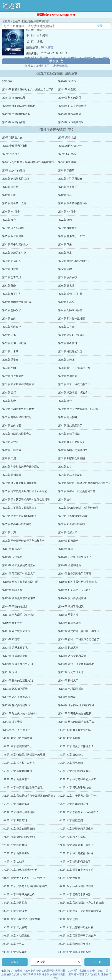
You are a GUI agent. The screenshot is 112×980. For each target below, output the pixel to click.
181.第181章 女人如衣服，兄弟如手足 (24, 878)
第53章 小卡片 (10, 351)
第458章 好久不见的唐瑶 (72, 106)
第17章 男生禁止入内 (14, 203)
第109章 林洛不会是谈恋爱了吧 (20, 582)
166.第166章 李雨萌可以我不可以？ (78, 812)
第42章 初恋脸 (66, 302)
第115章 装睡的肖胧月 (15, 606)
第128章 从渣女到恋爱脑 (72, 656)
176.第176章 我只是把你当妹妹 (76, 853)
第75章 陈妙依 (10, 442)
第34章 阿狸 (65, 269)
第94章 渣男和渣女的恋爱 (73, 516)
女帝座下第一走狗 (25, 971)
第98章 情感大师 (68, 532)
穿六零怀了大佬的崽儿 (87, 974)
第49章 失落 (9, 335)
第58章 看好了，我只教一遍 (74, 368)
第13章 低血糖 (10, 187)
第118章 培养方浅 (68, 615)
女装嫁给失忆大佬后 (62, 974)
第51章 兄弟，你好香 (14, 343)
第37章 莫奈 (9, 286)
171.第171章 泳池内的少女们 (18, 837)
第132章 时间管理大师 (71, 672)
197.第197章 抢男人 (13, 944)
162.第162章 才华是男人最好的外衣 (78, 796)
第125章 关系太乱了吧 (15, 648)
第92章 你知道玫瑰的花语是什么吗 (78, 508)
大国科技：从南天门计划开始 (72, 971)
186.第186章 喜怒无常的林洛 (74, 894)
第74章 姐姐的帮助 (69, 434)
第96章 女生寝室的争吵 (72, 524)
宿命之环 (45, 58)
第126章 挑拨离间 (68, 648)
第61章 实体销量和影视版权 (18, 384)
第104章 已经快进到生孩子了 (75, 557)
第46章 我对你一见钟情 (72, 319)
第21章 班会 (9, 220)
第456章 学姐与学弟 (70, 114)
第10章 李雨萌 (66, 170)
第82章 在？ (65, 467)
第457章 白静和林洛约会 (16, 114)
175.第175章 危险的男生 (16, 853)
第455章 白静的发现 (14, 122)
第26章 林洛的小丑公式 (72, 236)
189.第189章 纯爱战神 (15, 911)
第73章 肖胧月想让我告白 (17, 434)
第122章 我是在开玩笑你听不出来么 (79, 631)
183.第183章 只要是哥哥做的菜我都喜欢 (25, 886)
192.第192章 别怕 (68, 919)
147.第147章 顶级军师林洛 (17, 738)
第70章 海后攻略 (68, 417)
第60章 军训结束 (68, 376)
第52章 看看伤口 (68, 343)
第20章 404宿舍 (67, 212)
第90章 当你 (65, 500)
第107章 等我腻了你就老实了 (19, 574)
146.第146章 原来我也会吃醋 (74, 730)
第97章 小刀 (9, 532)
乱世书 (72, 58)
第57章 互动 (9, 368)
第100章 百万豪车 (68, 541)
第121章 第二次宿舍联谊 (16, 631)
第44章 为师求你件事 (70, 310)
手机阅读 (56, 61)
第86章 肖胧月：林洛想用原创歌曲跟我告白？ (85, 483)
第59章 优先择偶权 (13, 376)
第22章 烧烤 (65, 220)
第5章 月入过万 (11, 154)
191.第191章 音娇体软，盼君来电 (21, 919)
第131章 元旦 (10, 672)
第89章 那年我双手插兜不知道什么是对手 (26, 500)
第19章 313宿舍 (11, 212)
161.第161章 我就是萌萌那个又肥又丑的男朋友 (29, 796)
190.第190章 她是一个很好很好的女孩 (80, 911)
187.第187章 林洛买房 (15, 903)
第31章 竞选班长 (12, 261)
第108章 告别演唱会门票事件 (75, 574)
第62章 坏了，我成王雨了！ (74, 384)
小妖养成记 (35, 66)
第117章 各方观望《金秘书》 (19, 615)
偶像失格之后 (41, 974)
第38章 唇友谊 (66, 286)
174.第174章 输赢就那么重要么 (76, 845)
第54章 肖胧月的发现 (70, 351)
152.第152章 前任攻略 (71, 755)
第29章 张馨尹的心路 (14, 253)
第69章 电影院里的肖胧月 (17, 417)
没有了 (15, 962)
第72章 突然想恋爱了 (70, 425)
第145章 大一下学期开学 (16, 730)
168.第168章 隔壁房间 (71, 820)
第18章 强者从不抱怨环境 (73, 203)
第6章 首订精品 (67, 154)
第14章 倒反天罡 (68, 187)
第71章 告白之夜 (12, 425)
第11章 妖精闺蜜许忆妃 (16, 179)
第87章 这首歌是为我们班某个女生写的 (25, 491)
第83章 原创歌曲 (12, 475)
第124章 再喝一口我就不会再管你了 (79, 639)
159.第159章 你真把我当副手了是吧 (22, 788)
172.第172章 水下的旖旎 (72, 837)
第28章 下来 (65, 244)
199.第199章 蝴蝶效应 (15, 952)
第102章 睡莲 (66, 549)
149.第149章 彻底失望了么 (17, 746)
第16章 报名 (65, 195)
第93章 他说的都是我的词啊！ (19, 516)
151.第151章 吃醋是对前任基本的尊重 (24, 755)
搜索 (99, 26)
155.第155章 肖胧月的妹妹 (17, 771)
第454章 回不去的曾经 (71, 122)
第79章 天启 (9, 458)
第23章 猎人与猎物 (13, 228)
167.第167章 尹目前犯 (15, 820)
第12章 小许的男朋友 (70, 179)
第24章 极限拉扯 (68, 228)
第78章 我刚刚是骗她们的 (73, 450)
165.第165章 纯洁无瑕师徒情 (18, 812)
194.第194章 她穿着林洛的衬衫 (76, 927)
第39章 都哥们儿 (12, 294)
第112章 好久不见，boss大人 (74, 590)
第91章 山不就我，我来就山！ (19, 508)
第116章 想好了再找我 (71, 606)
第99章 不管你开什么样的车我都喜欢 (23, 541)
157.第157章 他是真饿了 (16, 779)
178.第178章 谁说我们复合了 (74, 862)
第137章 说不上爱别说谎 (16, 697)
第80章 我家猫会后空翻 (72, 458)
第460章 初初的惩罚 (70, 98)
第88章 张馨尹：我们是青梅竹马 (77, 491)
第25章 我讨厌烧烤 (13, 236)
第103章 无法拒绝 (12, 557)
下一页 (97, 962)
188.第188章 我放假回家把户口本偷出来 (81, 903)
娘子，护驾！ (97, 971)
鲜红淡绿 (28, 974)
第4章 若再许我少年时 (71, 146)
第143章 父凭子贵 (12, 722)
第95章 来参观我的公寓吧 (17, 524)
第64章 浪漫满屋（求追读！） (75, 393)
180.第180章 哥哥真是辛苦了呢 (76, 870)
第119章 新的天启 (12, 623)
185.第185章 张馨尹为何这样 (18, 894)
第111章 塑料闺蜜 (12, 590)
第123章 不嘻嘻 (11, 639)
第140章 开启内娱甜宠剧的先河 (76, 705)
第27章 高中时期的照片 (16, 244)
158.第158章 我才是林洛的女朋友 (77, 779)
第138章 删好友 (67, 697)
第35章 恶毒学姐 (12, 277)
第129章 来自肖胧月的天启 (17, 664)
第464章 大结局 (67, 81)
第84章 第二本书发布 (70, 475)
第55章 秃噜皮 (10, 360)
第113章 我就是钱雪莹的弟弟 (19, 598)
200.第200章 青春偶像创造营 (74, 952)
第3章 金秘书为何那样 (15, 146)
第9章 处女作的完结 (14, 170)
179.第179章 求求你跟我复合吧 (20, 870)
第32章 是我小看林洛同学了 (74, 261)
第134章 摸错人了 (68, 681)
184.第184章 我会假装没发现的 (76, 886)
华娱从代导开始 (45, 971)
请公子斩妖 (60, 58)
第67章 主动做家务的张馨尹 (18, 409)
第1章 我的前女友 (12, 137)
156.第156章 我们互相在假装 (74, 771)
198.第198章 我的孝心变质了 (74, 944)
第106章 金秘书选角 (70, 565)
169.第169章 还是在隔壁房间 (18, 829)
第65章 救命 (9, 401)
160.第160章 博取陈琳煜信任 (74, 788)
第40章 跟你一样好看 (70, 294)
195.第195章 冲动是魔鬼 (16, 936)
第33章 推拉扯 (10, 269)
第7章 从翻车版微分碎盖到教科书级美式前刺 (28, 162)
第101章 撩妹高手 (12, 549)
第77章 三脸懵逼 (12, 450)
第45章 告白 (9, 319)
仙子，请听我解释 (56, 66)
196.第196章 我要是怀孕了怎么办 (77, 936)
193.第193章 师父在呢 (15, 927)
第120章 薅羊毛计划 (70, 623)
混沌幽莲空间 (87, 58)
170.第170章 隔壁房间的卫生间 (76, 829)
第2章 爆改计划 (67, 137)
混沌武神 (103, 58)
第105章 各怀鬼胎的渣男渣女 (19, 565)
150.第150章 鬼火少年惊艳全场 (76, 746)
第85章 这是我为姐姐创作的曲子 (21, 483)
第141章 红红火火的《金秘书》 (20, 713)
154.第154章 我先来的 (71, 763)
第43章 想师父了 (12, 310)
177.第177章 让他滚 (13, 862)
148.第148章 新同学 (69, 738)
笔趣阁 (11, 6)
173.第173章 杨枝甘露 (15, 845)
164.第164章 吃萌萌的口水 (73, 804)
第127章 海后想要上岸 (15, 656)
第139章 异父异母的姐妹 (16, 705)
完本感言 (47, 48)
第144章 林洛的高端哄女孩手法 (76, 722)
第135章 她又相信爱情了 (16, 689)
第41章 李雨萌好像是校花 (17, 302)
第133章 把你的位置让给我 (17, 681)
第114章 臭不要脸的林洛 (72, 598)
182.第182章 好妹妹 (69, 878)
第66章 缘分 (65, 401)
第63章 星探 (9, 393)
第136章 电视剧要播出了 (72, 689)
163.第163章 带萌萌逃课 (16, 804)
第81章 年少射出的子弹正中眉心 (21, 467)
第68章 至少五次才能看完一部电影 (78, 409)
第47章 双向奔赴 (12, 327)
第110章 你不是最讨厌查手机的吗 (77, 582)
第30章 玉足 (65, 253)
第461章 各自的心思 (14, 98)
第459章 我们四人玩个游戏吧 (19, 106)
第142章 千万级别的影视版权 (75, 713)
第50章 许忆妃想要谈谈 (72, 335)
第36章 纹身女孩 (68, 277)
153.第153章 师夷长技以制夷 (18, 763)
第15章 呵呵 (9, 195)
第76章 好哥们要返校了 (72, 442)
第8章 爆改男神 (67, 162)
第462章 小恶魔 (67, 89)
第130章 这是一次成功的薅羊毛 (76, 664)
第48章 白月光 (66, 327)
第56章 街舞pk (66, 360)
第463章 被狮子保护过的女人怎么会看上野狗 (28, 89)
